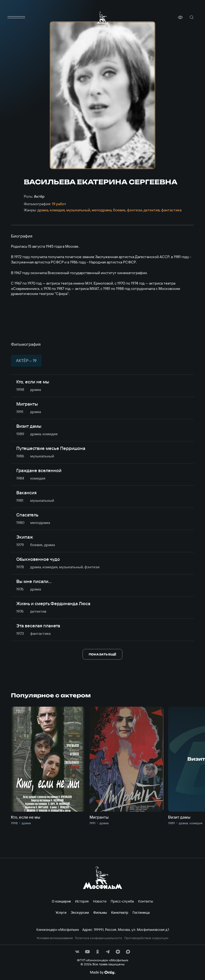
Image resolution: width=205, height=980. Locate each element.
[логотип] (103, 17)
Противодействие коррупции (146, 938)
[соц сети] (77, 952)
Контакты (146, 901)
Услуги (61, 912)
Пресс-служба (122, 901)
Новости (100, 901)
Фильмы (100, 912)
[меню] (16, 17)
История (82, 901)
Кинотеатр (120, 912)
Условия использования (55, 938)
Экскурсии (80, 912)
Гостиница (141, 912)
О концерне (61, 901)
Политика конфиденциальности (98, 938)
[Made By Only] (102, 973)
